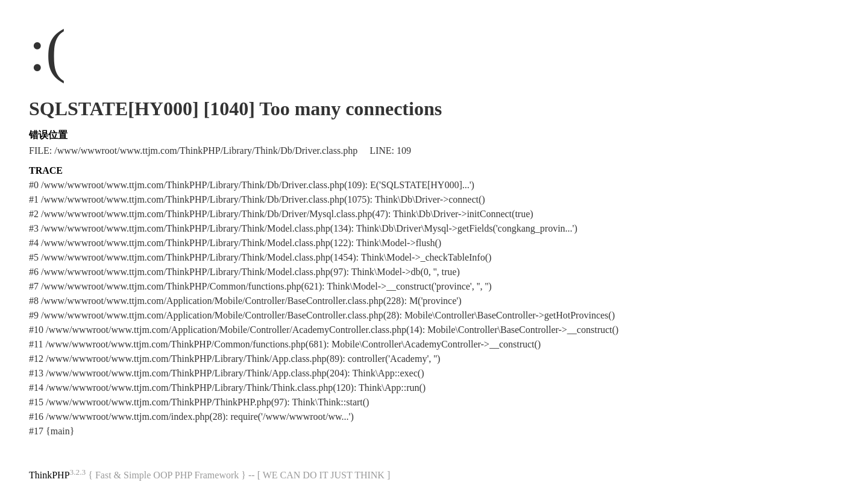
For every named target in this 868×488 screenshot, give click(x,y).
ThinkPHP (49, 475)
